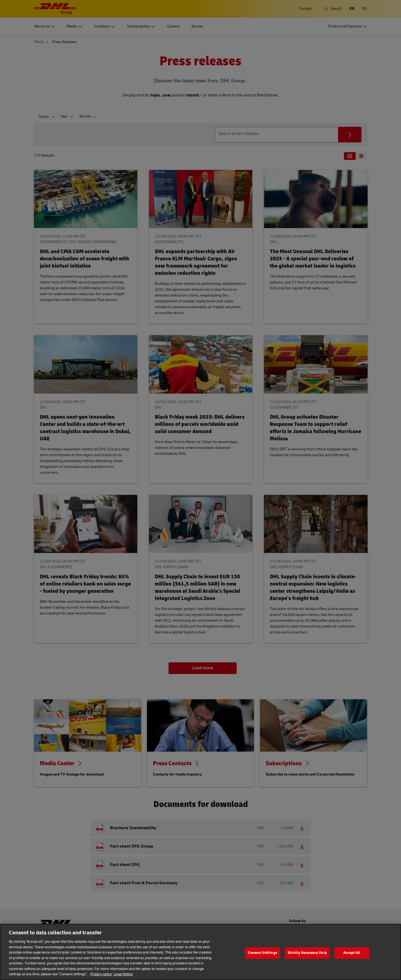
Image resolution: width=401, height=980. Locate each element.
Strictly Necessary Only (307, 958)
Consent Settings (262, 958)
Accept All (352, 958)
